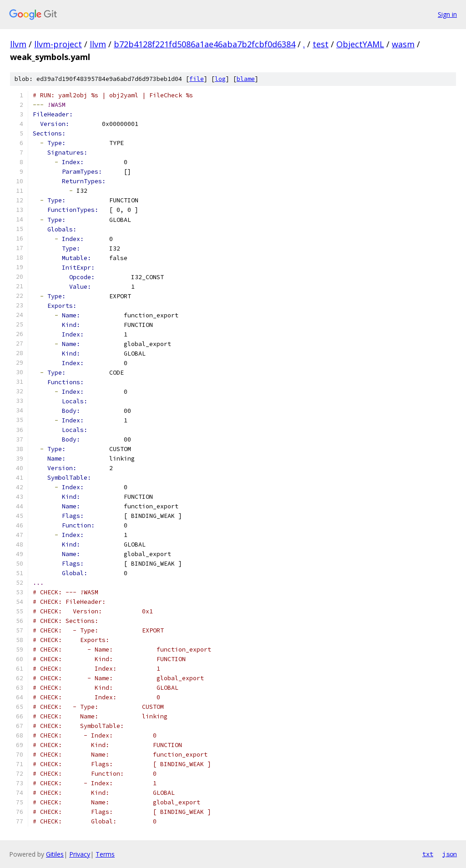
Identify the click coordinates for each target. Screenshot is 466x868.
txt (428, 854)
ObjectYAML (360, 44)
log (220, 79)
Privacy (80, 854)
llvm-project (58, 44)
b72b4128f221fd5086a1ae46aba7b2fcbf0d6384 (205, 44)
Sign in (447, 14)
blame (246, 79)
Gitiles (55, 854)
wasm (403, 44)
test (321, 44)
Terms (105, 854)
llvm (18, 44)
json (450, 854)
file (197, 79)
